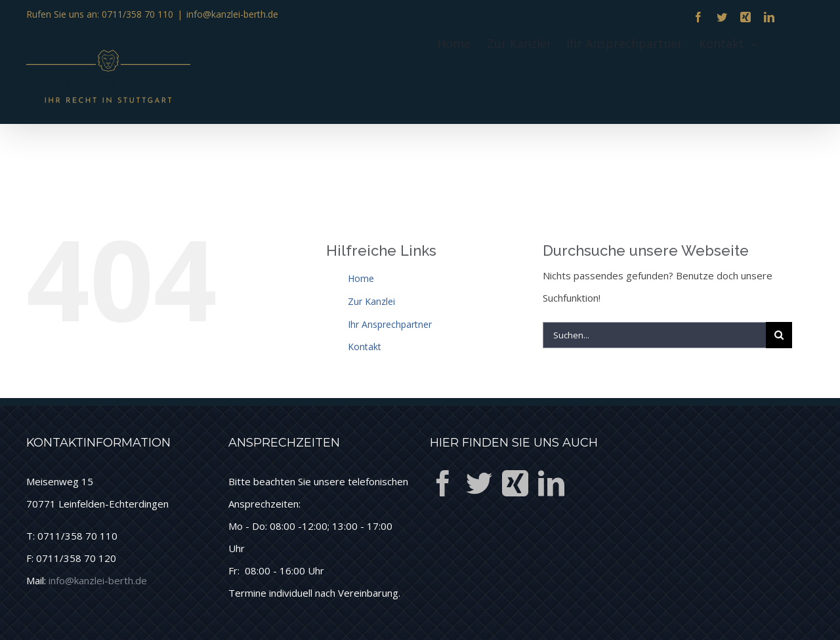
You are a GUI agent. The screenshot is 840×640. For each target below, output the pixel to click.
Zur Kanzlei (371, 301)
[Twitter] (479, 483)
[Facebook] (443, 483)
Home (361, 278)
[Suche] (779, 335)
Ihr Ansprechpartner (390, 324)
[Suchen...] (654, 335)
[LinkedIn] (551, 483)
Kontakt (365, 347)
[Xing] (515, 483)
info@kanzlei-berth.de (232, 14)
